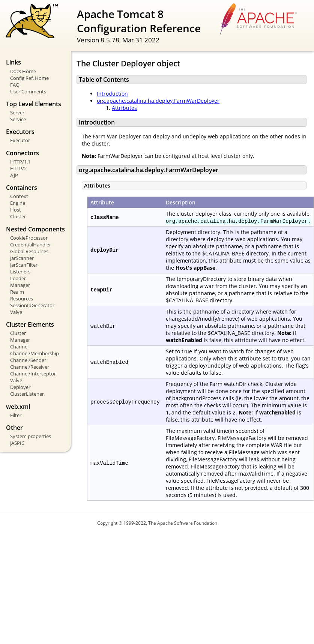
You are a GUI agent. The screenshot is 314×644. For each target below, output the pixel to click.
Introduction (112, 94)
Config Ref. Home (29, 78)
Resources (22, 299)
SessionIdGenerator (32, 305)
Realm (17, 292)
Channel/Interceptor (33, 374)
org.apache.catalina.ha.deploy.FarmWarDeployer (158, 101)
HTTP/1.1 (20, 162)
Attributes (124, 108)
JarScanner (22, 258)
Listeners (20, 272)
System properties (31, 436)
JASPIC (17, 443)
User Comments (28, 92)
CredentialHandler (31, 245)
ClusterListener (27, 394)
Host (16, 210)
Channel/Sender (28, 360)
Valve (16, 312)
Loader (18, 278)
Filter (16, 415)
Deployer (20, 387)
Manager (20, 285)
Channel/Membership (35, 353)
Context (19, 196)
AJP (14, 175)
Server (17, 113)
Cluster (18, 216)
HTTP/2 (18, 168)
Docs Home (23, 71)
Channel (19, 347)
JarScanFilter (24, 265)
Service (18, 119)
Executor (20, 140)
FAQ (15, 85)
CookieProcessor (29, 238)
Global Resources (29, 251)
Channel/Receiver (30, 367)
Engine (18, 203)
